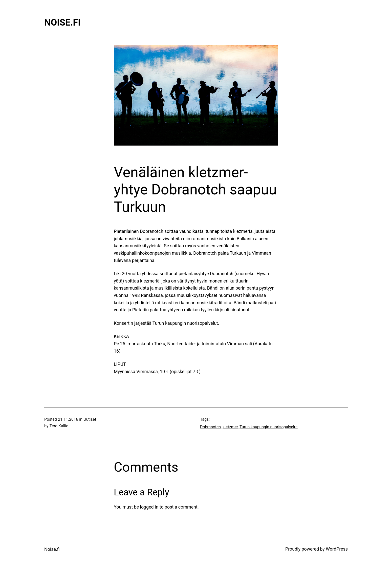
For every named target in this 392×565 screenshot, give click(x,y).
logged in (149, 507)
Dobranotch (210, 427)
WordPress (337, 549)
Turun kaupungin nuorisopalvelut (269, 427)
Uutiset (90, 419)
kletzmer (230, 427)
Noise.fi (62, 23)
